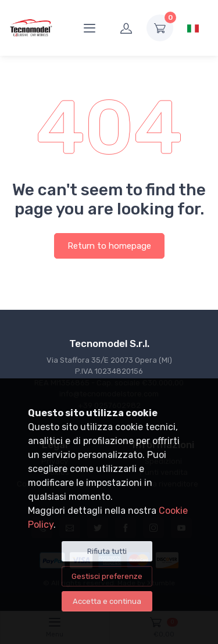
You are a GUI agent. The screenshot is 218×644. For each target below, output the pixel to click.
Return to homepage (109, 246)
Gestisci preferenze (107, 576)
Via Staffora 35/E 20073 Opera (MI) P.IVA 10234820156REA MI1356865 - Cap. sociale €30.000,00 (109, 371)
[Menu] (90, 28)
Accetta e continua (107, 601)
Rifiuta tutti (107, 551)
